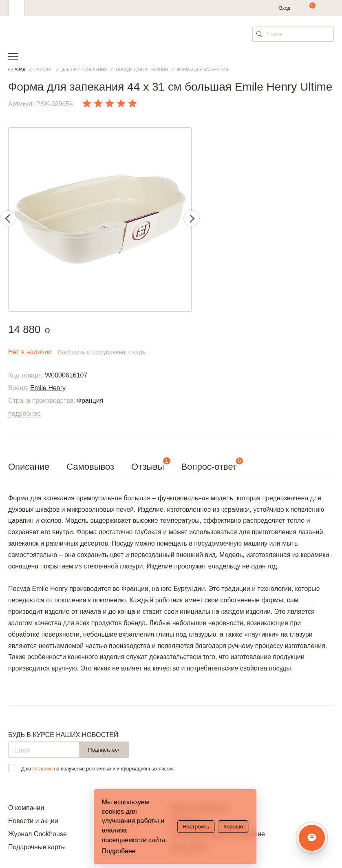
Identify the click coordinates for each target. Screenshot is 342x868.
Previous (8, 218)
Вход (285, 8)
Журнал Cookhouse (38, 834)
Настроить (196, 827)
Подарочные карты (37, 847)
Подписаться (104, 750)
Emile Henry (48, 388)
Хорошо (233, 827)
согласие (42, 769)
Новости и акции (33, 821)
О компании (26, 808)
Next (192, 218)
